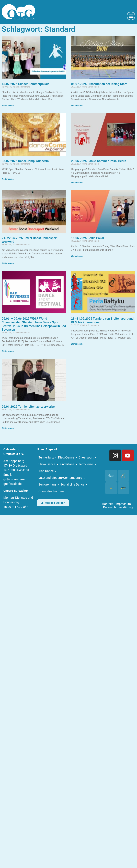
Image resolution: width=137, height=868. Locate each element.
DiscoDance (66, 457)
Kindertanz (67, 464)
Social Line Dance (72, 484)
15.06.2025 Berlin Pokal (87, 238)
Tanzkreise (86, 464)
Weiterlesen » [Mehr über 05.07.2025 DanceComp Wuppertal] (8, 179)
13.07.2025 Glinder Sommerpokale (26, 84)
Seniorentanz (47, 484)
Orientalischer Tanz (52, 491)
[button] (131, 16)
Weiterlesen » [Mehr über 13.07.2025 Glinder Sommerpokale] (8, 106)
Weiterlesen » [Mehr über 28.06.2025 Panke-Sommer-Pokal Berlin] (77, 183)
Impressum (123, 504)
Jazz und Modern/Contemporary (61, 478)
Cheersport (86, 457)
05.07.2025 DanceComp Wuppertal (26, 161)
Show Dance (47, 464)
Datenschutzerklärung (118, 507)
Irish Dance (46, 471)
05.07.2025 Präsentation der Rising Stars (99, 84)
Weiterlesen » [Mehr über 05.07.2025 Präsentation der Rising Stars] (77, 106)
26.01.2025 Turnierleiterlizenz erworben (29, 407)
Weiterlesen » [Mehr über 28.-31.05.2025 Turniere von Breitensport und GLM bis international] (77, 344)
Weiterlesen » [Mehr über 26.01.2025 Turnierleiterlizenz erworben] (8, 428)
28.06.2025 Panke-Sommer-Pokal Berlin (99, 161)
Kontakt (108, 504)
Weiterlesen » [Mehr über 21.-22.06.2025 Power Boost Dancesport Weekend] (8, 263)
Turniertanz (46, 457)
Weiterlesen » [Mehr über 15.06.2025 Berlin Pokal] (77, 256)
